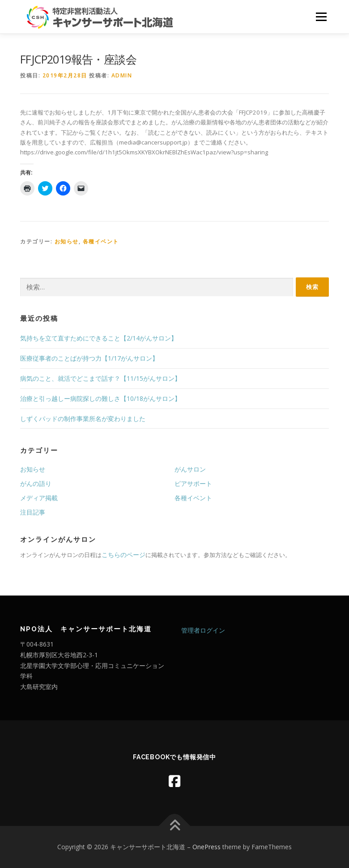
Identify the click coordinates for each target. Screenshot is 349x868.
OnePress (206, 847)
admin (122, 75)
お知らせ (67, 241)
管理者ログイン (203, 630)
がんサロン (190, 469)
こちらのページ (123, 555)
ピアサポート (193, 483)
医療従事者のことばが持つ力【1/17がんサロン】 (89, 358)
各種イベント (101, 241)
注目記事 (33, 512)
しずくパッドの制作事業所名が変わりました (83, 419)
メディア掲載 (39, 498)
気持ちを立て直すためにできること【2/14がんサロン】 (99, 338)
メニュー (321, 17)
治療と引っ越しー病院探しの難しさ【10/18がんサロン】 (100, 398)
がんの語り (36, 483)
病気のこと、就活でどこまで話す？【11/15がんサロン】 (100, 378)
